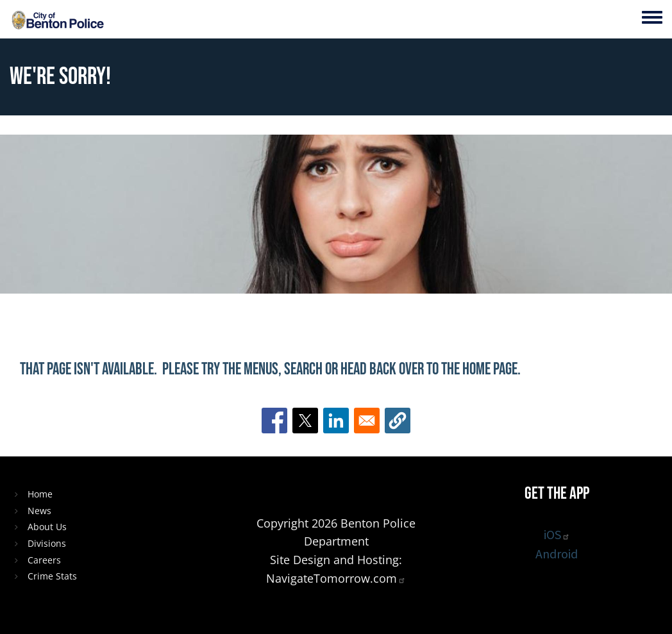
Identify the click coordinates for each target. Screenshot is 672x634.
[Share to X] (305, 421)
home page (490, 370)
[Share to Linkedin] (336, 421)
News (39, 511)
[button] (398, 421)
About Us (47, 527)
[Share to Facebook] (274, 421)
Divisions (47, 543)
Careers (44, 560)
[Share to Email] (367, 421)
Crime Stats (52, 576)
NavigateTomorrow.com (336, 578)
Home (40, 494)
